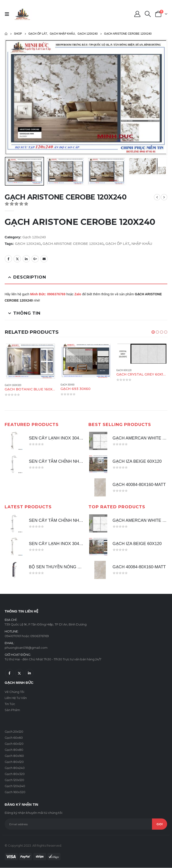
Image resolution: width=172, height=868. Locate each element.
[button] (153, 332)
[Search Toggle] (148, 14)
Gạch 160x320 (13, 385)
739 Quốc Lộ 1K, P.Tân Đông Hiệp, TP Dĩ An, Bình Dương (46, 625)
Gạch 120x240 (34, 237)
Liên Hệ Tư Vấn (16, 698)
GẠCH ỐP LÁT (117, 244)
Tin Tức (10, 704)
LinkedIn (26, 259)
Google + (35, 259)
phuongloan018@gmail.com (26, 648)
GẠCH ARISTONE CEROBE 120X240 (73, 244)
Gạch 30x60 (67, 385)
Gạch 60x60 (14, 738)
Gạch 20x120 (14, 732)
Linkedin (29, 673)
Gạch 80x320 (15, 774)
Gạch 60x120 (124, 370)
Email (44, 259)
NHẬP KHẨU (142, 244)
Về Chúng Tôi (14, 692)
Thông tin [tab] (27, 313)
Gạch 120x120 (14, 780)
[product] (30, 361)
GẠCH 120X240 (28, 244)
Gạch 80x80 (14, 750)
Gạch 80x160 (14, 756)
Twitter (17, 259)
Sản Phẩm (12, 710)
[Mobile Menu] (8, 14)
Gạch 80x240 (15, 768)
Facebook (8, 259)
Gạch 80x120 (14, 762)
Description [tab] (30, 277)
